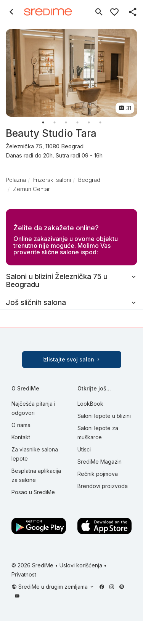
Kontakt (21, 437)
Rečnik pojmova (98, 474)
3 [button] (66, 122)
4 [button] (77, 122)
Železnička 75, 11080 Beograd (71, 151)
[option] (71, 73)
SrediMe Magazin (100, 462)
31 (125, 108)
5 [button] (89, 122)
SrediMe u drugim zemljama (54, 587)
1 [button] (43, 122)
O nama (21, 425)
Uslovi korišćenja (81, 565)
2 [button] (55, 122)
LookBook (90, 404)
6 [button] (100, 122)
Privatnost (24, 574)
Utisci (84, 449)
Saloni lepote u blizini (104, 416)
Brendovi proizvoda (103, 486)
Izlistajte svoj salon (72, 359)
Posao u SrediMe (33, 492)
